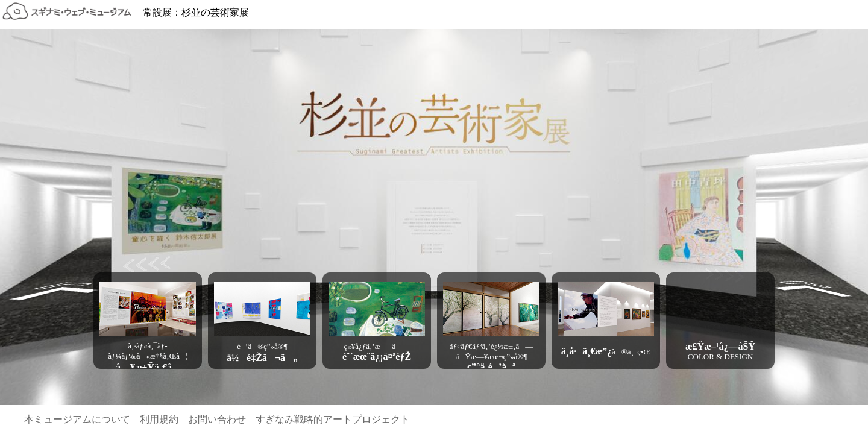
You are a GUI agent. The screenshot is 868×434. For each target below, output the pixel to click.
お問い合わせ (217, 419)
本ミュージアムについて (77, 419)
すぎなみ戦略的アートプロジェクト (333, 419)
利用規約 (159, 419)
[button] (148, 309)
